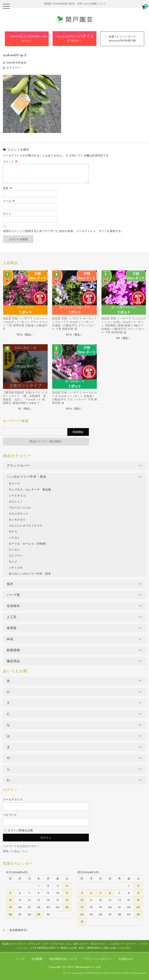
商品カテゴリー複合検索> (46, 442)
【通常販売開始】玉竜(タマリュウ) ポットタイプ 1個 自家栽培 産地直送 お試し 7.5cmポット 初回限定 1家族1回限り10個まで (25, 398)
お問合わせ (126, 959)
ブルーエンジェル (20, 508)
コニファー (16, 556)
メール (9, 201)
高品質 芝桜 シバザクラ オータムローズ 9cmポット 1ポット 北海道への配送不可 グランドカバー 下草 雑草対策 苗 (74, 398)
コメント (10, 162)
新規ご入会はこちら (16, 851)
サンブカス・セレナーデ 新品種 (30, 490)
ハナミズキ (16, 568)
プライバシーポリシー (98, 959)
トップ (20, 959)
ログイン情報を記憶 (18, 831)
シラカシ (14, 538)
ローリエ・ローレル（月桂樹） (28, 544)
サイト (7, 214)
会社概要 (37, 959)
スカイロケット (19, 514)
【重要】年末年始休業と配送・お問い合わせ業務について (75, 4)
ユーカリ (14, 550)
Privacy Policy (116, 973)
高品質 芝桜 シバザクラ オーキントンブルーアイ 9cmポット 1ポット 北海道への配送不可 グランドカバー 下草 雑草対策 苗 (74, 324)
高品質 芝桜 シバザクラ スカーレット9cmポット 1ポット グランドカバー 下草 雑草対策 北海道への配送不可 (25, 324)
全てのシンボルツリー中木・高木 (30, 574)
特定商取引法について (63, 959)
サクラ (13, 532)
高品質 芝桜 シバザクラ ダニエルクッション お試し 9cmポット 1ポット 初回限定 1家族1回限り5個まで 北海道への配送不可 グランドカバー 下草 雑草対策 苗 (124, 326)
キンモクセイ (17, 520)
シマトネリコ (17, 496)
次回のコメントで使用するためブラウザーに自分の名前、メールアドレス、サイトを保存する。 (63, 231)
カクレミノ (16, 502)
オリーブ (14, 484)
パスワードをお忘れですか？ (21, 846)
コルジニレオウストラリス (26, 526)
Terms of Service (133, 973)
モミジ (13, 562)
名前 (8, 188)
